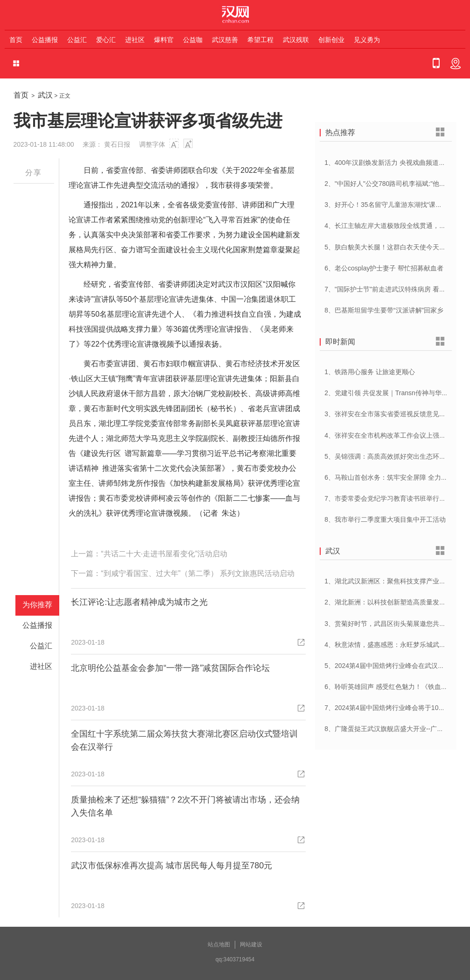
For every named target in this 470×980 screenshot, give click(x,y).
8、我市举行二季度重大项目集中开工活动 (385, 519)
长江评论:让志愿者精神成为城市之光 (139, 602)
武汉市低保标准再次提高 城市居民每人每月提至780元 (172, 866)
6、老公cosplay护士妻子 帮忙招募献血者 (384, 268)
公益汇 (77, 40)
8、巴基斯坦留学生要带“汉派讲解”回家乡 (384, 310)
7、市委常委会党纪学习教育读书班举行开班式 (392, 498)
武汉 (45, 95)
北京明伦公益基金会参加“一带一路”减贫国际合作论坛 (170, 668)
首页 (16, 40)
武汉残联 (296, 40)
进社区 (135, 40)
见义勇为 (367, 40)
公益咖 (193, 40)
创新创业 (331, 40)
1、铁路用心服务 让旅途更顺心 (370, 372)
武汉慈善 (225, 40)
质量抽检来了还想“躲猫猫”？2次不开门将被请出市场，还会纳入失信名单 (185, 806)
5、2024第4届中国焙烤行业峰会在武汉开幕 (388, 666)
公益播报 (45, 40)
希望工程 (260, 40)
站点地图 (219, 944)
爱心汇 (106, 40)
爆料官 (164, 40)
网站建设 (251, 944)
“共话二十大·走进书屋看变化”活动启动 (164, 554)
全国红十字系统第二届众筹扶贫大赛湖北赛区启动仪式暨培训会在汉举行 (184, 740)
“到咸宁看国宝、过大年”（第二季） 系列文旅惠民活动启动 (198, 573)
